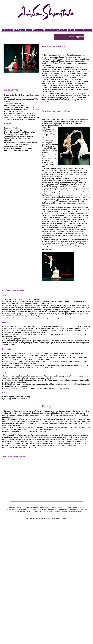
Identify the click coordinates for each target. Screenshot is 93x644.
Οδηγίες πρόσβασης (52, 511)
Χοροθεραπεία (12, 509)
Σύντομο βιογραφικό (31, 507)
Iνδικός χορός (79, 507)
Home (79, 511)
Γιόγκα (69, 507)
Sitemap (65, 511)
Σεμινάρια (83, 509)
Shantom (62, 507)
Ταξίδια (54, 507)
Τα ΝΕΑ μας (42, 509)
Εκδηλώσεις (37, 511)
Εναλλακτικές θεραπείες (22, 511)
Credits (72, 511)
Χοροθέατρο (45, 507)
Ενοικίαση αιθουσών (28, 509)
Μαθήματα (52, 509)
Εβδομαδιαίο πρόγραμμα (68, 509)
